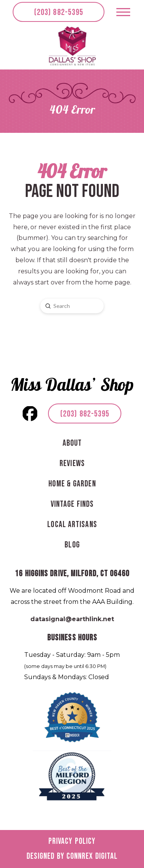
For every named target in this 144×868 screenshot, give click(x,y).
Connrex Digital (92, 856)
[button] (123, 12)
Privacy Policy (72, 841)
